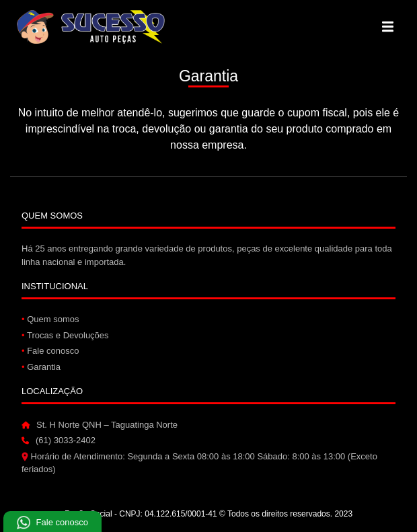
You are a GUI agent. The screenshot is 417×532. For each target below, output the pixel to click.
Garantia (41, 367)
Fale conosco (50, 351)
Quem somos (50, 319)
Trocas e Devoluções (65, 335)
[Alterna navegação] (388, 27)
